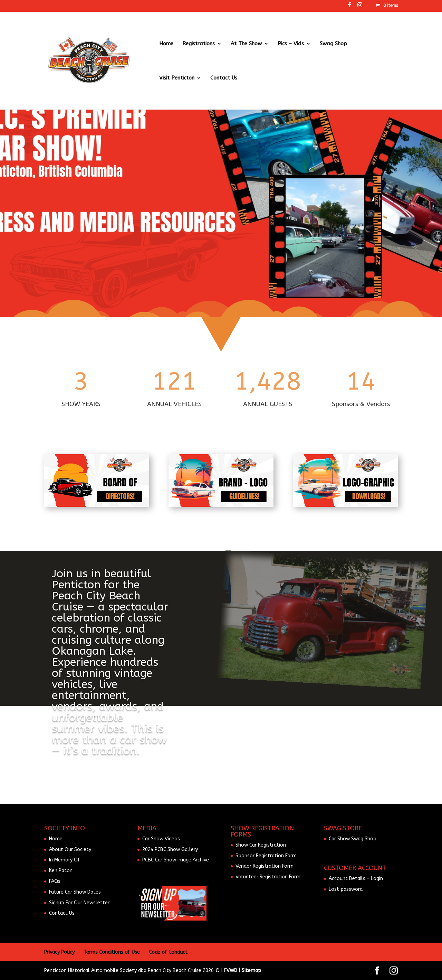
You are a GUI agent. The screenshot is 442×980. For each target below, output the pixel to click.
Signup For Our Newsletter (79, 903)
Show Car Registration (261, 845)
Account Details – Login (356, 879)
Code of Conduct (168, 952)
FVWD (231, 970)
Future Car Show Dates (75, 892)
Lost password (346, 889)
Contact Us (224, 78)
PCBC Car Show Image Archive (176, 860)
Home (166, 44)
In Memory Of (65, 860)
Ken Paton (61, 871)
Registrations (199, 44)
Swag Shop (333, 44)
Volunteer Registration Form (268, 877)
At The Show (246, 44)
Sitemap (251, 970)
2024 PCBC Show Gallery (170, 850)
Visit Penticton (177, 78)
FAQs (55, 881)
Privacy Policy (59, 952)
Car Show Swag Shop (353, 839)
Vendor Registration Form (265, 866)
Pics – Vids (291, 44)
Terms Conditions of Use (112, 952)
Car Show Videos (161, 839)
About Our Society (70, 850)
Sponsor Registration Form (266, 856)
